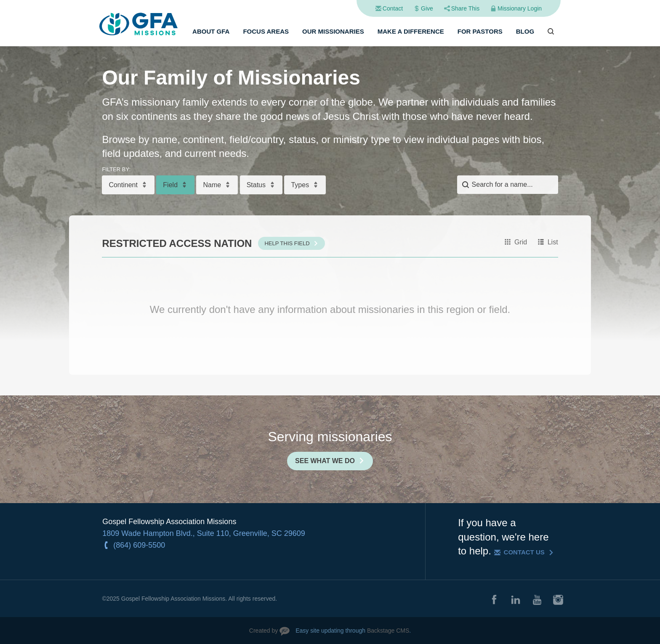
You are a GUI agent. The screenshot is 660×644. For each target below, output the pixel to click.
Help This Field (287, 243)
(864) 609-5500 (139, 545)
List (553, 242)
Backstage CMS (388, 631)
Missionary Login (520, 8)
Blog (525, 31)
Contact (393, 8)
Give (427, 8)
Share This (465, 8)
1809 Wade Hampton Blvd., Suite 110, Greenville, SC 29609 (204, 533)
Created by (263, 631)
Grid (521, 242)
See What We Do (325, 461)
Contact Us (524, 552)
